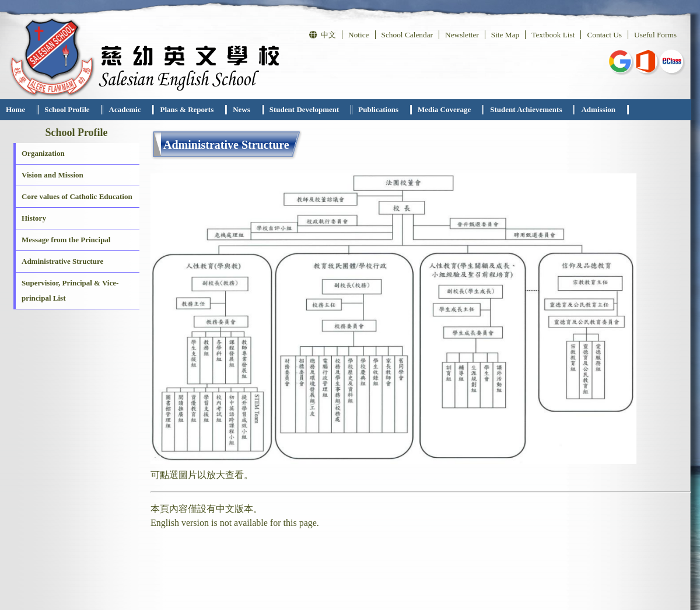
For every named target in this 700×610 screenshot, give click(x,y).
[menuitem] (19, 110)
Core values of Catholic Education (77, 196)
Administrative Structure (62, 261)
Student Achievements (526, 109)
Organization (43, 153)
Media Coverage (444, 109)
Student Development (304, 109)
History (34, 218)
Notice (359, 35)
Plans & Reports (187, 109)
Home (15, 109)
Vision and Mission (52, 175)
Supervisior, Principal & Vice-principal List (70, 290)
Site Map (505, 35)
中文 (323, 35)
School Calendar (407, 35)
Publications (378, 109)
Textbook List (553, 35)
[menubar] (314, 110)
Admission (598, 109)
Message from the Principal (66, 240)
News (242, 109)
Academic (125, 109)
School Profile (67, 109)
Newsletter (462, 35)
